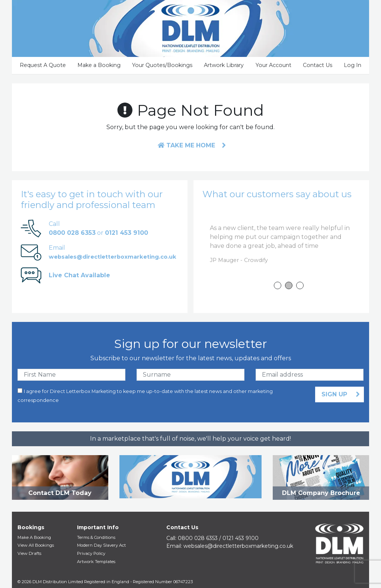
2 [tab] (289, 285)
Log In (353, 65)
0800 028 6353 (198, 538)
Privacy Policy (91, 553)
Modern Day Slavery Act (101, 545)
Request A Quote (43, 65)
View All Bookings (36, 545)
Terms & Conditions (96, 537)
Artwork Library (224, 65)
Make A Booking (34, 537)
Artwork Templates (96, 562)
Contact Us (318, 65)
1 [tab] (278, 285)
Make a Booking (99, 65)
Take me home (186, 145)
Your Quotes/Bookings (162, 65)
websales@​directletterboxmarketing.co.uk (238, 546)
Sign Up (335, 394)
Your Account (273, 65)
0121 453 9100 (241, 538)
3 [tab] (300, 285)
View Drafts (29, 553)
